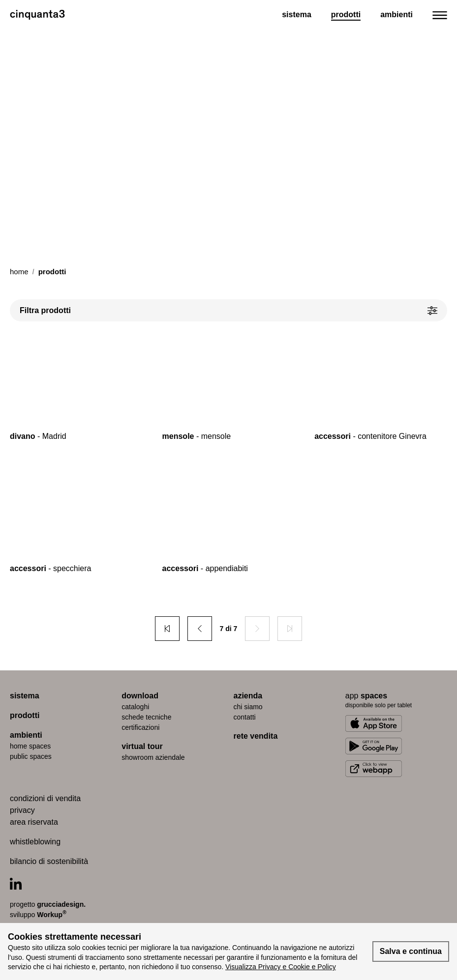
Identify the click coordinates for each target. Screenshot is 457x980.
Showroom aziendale (153, 757)
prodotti (25, 715)
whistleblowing (35, 842)
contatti (245, 717)
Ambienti (396, 14)
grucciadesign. (61, 904)
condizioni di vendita (45, 798)
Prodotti (346, 14)
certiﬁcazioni (140, 727)
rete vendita (256, 736)
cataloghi (135, 707)
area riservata (34, 822)
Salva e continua (411, 951)
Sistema (297, 14)
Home (19, 272)
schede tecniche (146, 717)
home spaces (30, 746)
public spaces (31, 756)
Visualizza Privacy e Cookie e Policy (281, 967)
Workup (52, 914)
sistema (25, 696)
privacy (22, 810)
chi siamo (248, 707)
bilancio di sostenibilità (49, 861)
